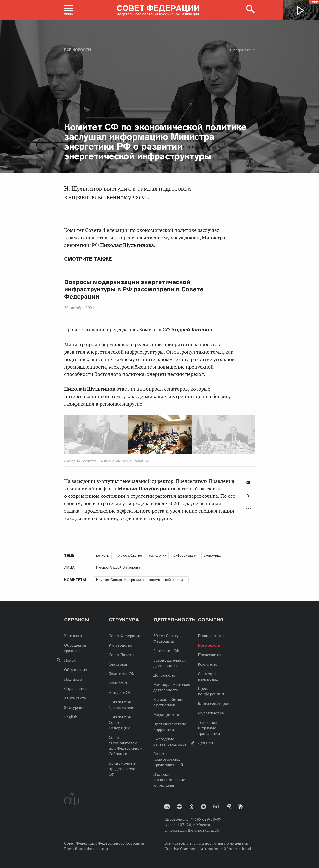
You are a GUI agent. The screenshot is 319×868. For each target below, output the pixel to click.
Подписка (73, 679)
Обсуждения (76, 670)
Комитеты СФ (121, 674)
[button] (69, 10)
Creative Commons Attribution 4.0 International (208, 849)
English (71, 717)
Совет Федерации (125, 636)
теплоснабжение (129, 555)
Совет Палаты (121, 655)
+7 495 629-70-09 (205, 819)
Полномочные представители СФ (123, 769)
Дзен (179, 807)
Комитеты (207, 664)
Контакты (73, 636)
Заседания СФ (166, 651)
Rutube (228, 807)
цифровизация (185, 555)
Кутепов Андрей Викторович (119, 567)
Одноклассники (248, 496)
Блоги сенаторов (213, 703)
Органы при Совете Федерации (120, 722)
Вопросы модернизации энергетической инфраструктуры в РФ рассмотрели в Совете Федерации (134, 289)
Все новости (78, 50)
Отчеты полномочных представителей (168, 759)
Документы (164, 675)
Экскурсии (74, 707)
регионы (103, 555)
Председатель (211, 655)
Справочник (76, 688)
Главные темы (211, 636)
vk (167, 807)
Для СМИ (206, 743)
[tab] (248, 498)
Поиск (70, 660)
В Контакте (248, 483)
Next (196, 435)
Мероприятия (166, 714)
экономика (212, 555)
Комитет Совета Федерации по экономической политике (141, 580)
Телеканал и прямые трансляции (209, 728)
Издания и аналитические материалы (169, 780)
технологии (158, 555)
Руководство (120, 645)
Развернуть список (248, 509)
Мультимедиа (211, 713)
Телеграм (216, 807)
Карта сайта (75, 698)
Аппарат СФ (120, 692)
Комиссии (118, 683)
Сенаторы (118, 664)
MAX (204, 807)
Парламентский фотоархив (240, 807)
